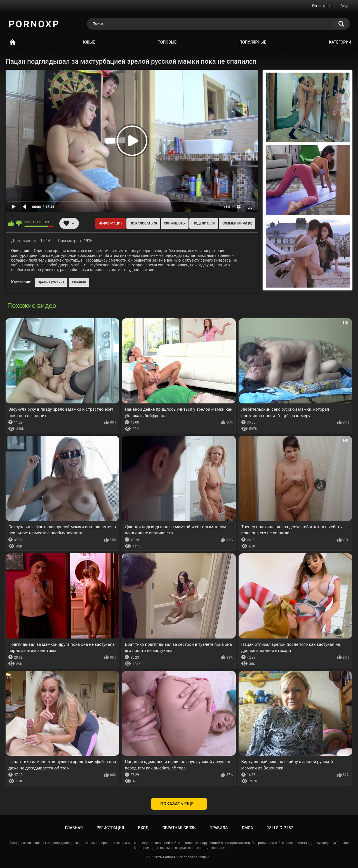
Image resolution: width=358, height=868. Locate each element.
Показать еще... (179, 804)
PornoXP (170, 857)
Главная (13, 42)
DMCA (248, 828)
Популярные (253, 42)
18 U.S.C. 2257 (280, 828)
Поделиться (203, 223)
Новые (88, 42)
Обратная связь (179, 828)
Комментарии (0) (237, 223)
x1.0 (227, 207)
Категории (340, 42)
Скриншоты (175, 223)
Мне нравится (11, 223)
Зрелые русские (51, 282)
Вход (344, 6)
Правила (219, 828)
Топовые (167, 42)
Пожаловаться (143, 223)
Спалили (79, 282)
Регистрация (322, 6)
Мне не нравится (19, 223)
